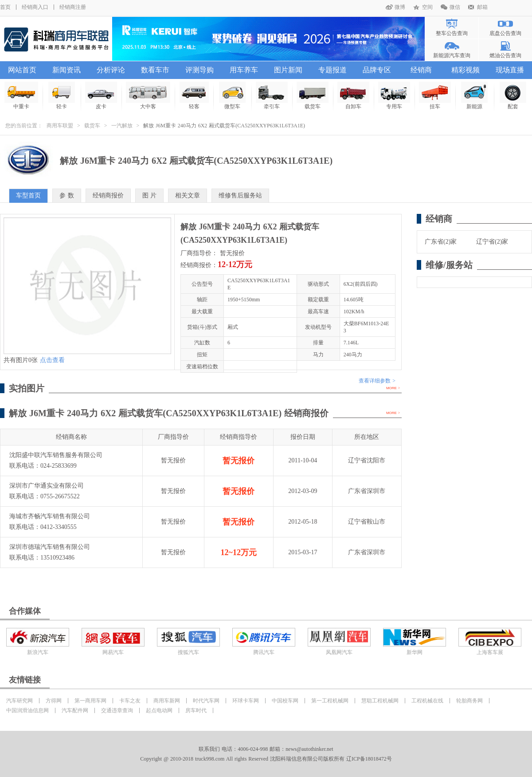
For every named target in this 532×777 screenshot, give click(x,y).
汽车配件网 (75, 710)
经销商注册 (73, 7)
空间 (427, 7)
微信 (455, 7)
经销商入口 (35, 7)
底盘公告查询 (505, 33)
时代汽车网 (206, 701)
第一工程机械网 (330, 701)
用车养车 (244, 70)
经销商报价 (108, 195)
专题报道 (332, 70)
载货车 (92, 126)
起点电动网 (159, 710)
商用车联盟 (60, 126)
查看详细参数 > (377, 381)
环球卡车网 (246, 701)
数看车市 (155, 70)
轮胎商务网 (469, 701)
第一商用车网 (90, 701)
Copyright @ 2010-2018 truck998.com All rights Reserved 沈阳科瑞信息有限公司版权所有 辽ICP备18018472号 (266, 759)
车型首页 (28, 195)
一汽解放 (122, 126)
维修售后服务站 (240, 195)
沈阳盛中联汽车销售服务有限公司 (56, 455)
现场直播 (510, 70)
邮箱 (482, 7)
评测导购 (199, 70)
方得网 (54, 701)
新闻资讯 (66, 70)
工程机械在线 (427, 701)
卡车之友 (130, 701)
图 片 (150, 195)
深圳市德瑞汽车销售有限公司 (50, 547)
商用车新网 (167, 701)
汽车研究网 (20, 701)
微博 (400, 7)
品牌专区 (377, 70)
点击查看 (52, 360)
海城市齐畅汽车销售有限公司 (50, 516)
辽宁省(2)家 (492, 242)
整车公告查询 (452, 33)
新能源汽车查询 (452, 55)
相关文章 (188, 195)
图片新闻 (288, 70)
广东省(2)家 (441, 242)
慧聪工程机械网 (380, 701)
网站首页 (22, 70)
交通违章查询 (117, 710)
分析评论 (111, 70)
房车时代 (196, 710)
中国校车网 (285, 701)
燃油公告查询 (505, 55)
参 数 (67, 195)
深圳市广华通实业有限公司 (47, 486)
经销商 (421, 70)
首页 (5, 7)
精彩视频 (465, 70)
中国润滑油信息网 (27, 710)
